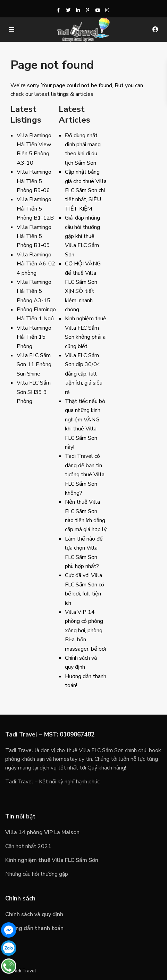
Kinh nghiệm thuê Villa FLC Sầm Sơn (52, 860)
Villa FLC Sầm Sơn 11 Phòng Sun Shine (34, 365)
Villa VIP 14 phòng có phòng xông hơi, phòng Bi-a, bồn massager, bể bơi (85, 631)
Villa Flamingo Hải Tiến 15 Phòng (34, 337)
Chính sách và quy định (34, 914)
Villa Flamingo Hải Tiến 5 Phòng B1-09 (34, 236)
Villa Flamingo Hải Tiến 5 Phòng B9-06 (34, 181)
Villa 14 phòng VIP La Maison (42, 832)
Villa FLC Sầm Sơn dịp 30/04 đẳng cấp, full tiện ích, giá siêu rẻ (84, 374)
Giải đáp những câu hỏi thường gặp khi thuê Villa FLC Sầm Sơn (82, 236)
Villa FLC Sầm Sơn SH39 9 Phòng (34, 392)
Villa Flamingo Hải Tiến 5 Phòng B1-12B (35, 209)
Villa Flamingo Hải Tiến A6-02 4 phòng (36, 264)
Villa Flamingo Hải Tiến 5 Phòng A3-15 (34, 291)
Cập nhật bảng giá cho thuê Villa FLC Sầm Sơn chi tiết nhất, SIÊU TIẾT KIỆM (86, 190)
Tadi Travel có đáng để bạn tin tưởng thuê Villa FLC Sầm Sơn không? (85, 475)
